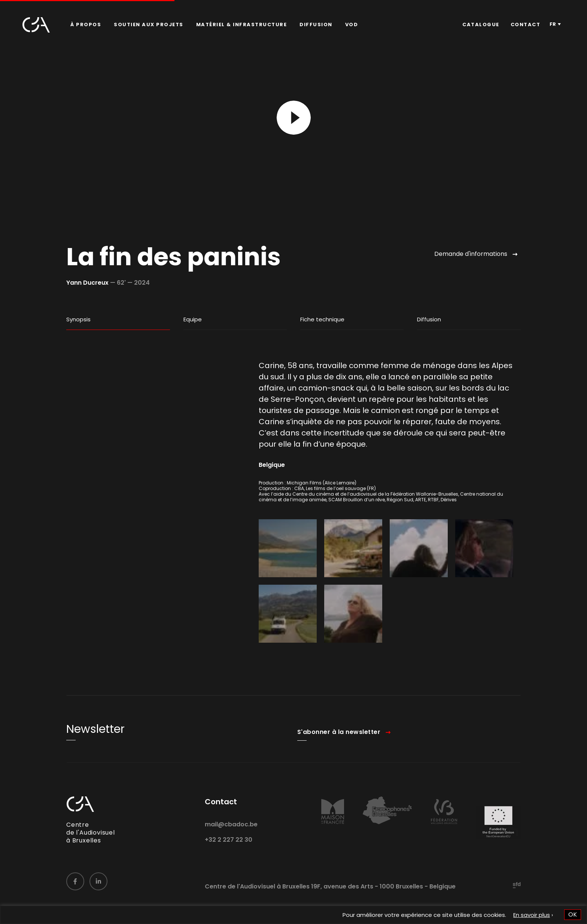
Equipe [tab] (193, 319)
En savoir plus (532, 915)
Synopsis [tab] (78, 319)
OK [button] (573, 914)
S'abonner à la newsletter (339, 743)
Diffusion (316, 25)
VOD (352, 25)
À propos (86, 25)
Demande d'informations (471, 254)
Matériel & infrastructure (242, 25)
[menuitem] (86, 25)
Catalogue (481, 25)
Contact (526, 25)
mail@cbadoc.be (231, 835)
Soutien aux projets (149, 25)
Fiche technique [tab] (322, 319)
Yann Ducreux (87, 283)
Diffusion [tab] (429, 319)
